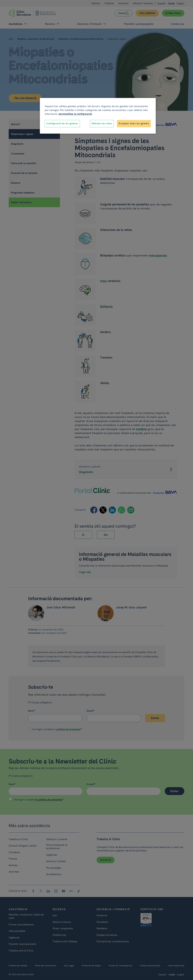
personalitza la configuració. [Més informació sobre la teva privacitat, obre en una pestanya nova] (75, 114)
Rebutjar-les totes (102, 123)
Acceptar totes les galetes (134, 123)
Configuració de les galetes (62, 123)
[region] (98, 116)
